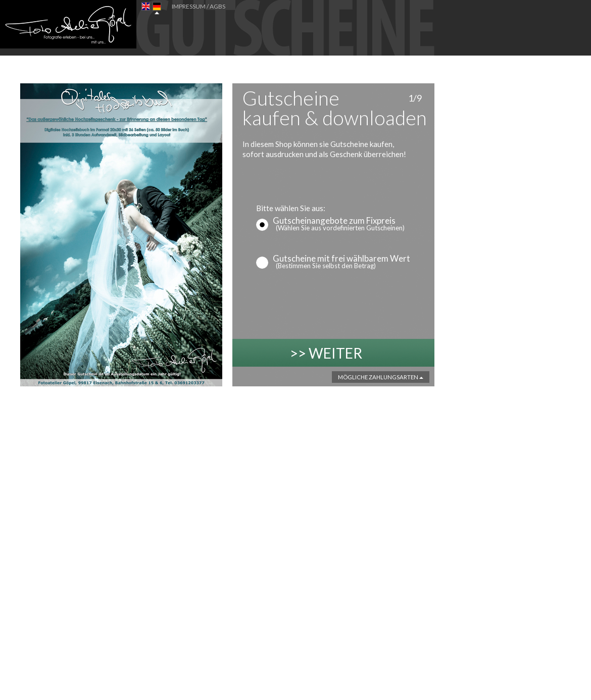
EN (146, 8)
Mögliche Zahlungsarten (381, 377)
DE (157, 8)
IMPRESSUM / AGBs (199, 6)
